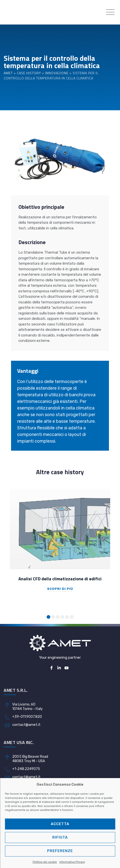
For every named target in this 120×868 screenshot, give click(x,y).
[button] (48, 617)
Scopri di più (60, 589)
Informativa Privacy (72, 862)
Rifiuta (60, 837)
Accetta (60, 824)
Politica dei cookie (45, 862)
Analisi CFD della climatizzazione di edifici (60, 579)
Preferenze (60, 851)
